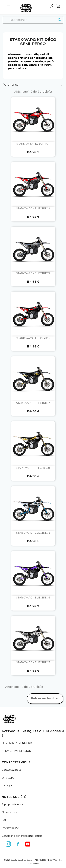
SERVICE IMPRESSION (16, 751)
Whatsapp (8, 778)
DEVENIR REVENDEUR (17, 743)
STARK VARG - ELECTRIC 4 (33, 533)
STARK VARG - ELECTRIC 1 (33, 144)
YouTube (28, 843)
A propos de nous (12, 804)
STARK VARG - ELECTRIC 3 (33, 273)
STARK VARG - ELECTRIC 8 (33, 468)
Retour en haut (45, 699)
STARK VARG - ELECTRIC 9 (33, 209)
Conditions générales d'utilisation (22, 836)
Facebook (18, 843)
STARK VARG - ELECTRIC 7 (33, 662)
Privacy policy (10, 828)
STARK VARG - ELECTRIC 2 (33, 403)
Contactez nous (12, 770)
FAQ (4, 820)
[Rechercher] (33, 20)
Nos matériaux (11, 812)
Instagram (8, 785)
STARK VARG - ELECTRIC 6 (33, 598)
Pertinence (33, 85)
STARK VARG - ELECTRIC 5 (33, 338)
